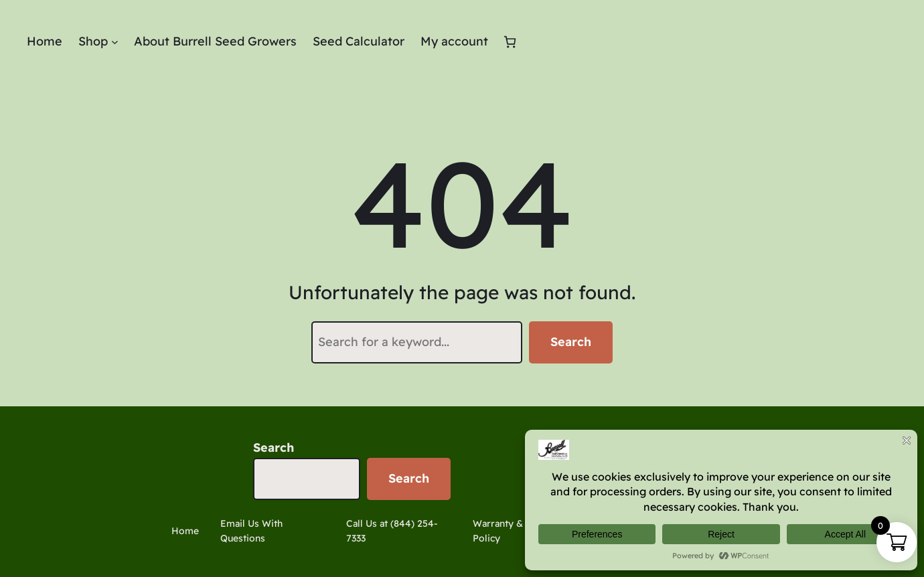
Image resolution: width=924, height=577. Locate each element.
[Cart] (510, 42)
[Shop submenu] (115, 42)
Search (571, 342)
